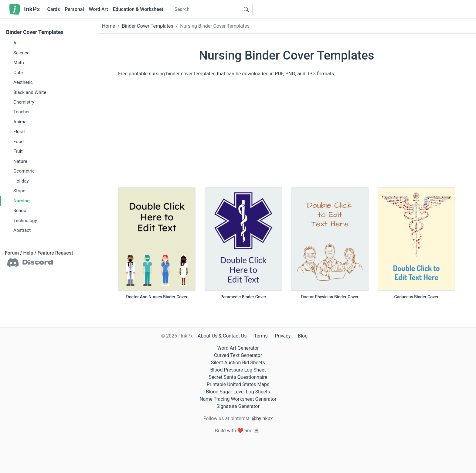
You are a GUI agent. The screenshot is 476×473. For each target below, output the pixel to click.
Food (19, 142)
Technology (25, 220)
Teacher (22, 112)
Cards (53, 9)
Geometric (24, 171)
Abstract (22, 230)
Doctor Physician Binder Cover (330, 297)
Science (21, 53)
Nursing (22, 201)
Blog (303, 336)
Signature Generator (238, 406)
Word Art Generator (238, 348)
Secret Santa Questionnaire (238, 377)
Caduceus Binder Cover (416, 297)
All (16, 43)
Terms (261, 336)
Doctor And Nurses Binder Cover (157, 297)
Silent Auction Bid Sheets (238, 363)
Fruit (18, 151)
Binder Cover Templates (35, 32)
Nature (20, 161)
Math (19, 63)
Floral (19, 132)
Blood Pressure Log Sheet (238, 370)
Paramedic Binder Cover (243, 297)
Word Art (99, 9)
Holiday (21, 181)
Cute (18, 72)
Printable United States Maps (238, 384)
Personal (74, 9)
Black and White (30, 92)
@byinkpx (262, 418)
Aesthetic (23, 82)
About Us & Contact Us (222, 336)
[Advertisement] (287, 135)
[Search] (205, 9)
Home (109, 26)
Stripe (19, 191)
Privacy (283, 336)
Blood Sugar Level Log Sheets (238, 392)
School (20, 211)
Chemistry (24, 102)
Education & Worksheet (138, 9)
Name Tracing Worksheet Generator (238, 399)
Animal (20, 122)
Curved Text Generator (238, 355)
